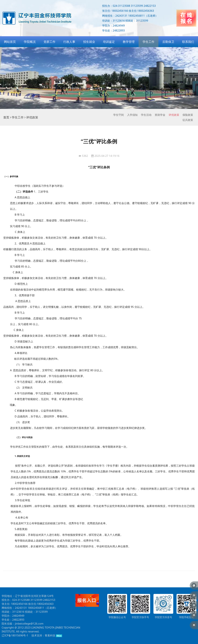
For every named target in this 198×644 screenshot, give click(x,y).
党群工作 (49, 42)
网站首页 (10, 42)
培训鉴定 (109, 42)
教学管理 (129, 42)
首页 (6, 117)
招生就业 (89, 42)
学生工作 (148, 42)
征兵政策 (188, 120)
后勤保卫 (168, 42)
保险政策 (188, 115)
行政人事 (69, 42)
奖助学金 (160, 115)
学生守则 (118, 115)
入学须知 (132, 115)
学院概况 (30, 42)
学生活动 (146, 115)
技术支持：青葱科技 (43, 635)
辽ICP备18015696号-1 (15, 635)
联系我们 (188, 42)
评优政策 (174, 115)
